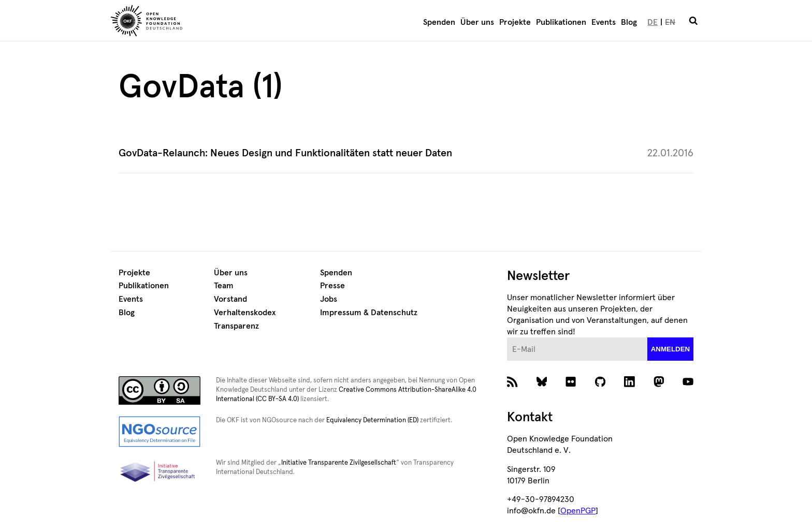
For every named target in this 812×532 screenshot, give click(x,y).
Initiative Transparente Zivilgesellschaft (339, 463)
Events (604, 22)
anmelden (671, 349)
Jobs (329, 299)
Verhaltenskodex (245, 313)
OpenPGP (578, 511)
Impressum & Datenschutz (369, 313)
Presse (332, 286)
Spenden (439, 22)
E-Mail (507, 338)
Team (224, 286)
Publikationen (561, 22)
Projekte (515, 22)
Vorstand (230, 299)
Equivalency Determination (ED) (372, 420)
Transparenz (236, 326)
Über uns (477, 22)
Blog (629, 22)
